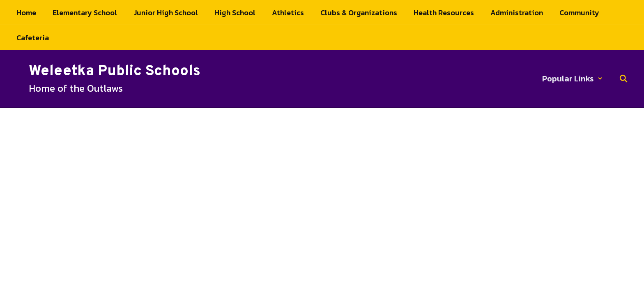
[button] (572, 79)
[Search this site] (623, 79)
